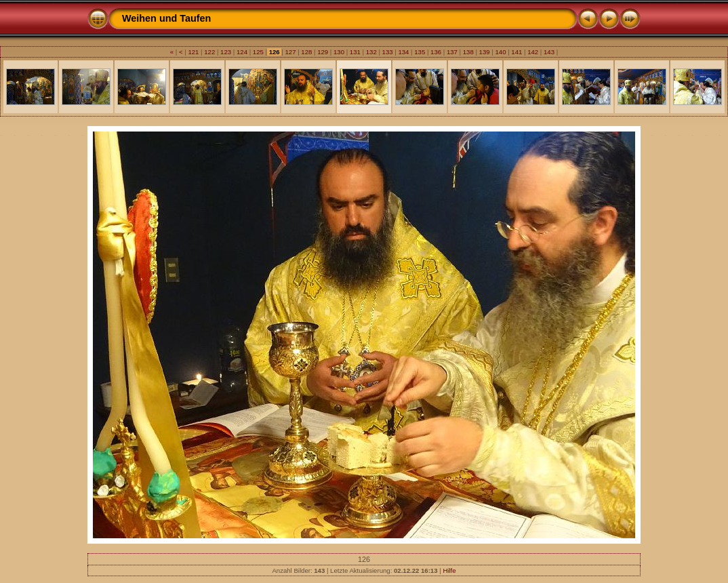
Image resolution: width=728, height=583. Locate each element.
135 (420, 52)
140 (501, 52)
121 (194, 52)
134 (404, 52)
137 (452, 52)
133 (387, 52)
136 (436, 52)
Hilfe (449, 570)
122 (210, 52)
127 (290, 52)
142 (532, 52)
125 (258, 52)
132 (371, 52)
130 (339, 52)
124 (242, 52)
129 (323, 52)
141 (517, 52)
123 (225, 52)
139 (484, 52)
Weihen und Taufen (166, 18)
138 (468, 52)
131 (355, 52)
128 (307, 52)
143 (549, 52)
